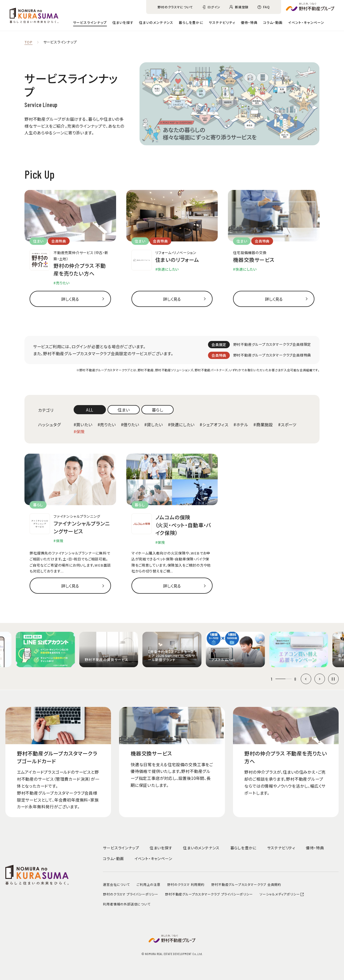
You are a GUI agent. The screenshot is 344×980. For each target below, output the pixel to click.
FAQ (266, 7)
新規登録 (242, 7)
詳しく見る (70, 299)
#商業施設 (263, 424)
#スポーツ (287, 424)
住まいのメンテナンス (156, 22)
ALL (90, 410)
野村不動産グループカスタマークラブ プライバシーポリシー (209, 894)
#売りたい (107, 424)
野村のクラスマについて (175, 7)
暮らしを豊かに (191, 22)
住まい (123, 410)
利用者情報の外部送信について (127, 904)
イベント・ (306, 22)
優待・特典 (249, 22)
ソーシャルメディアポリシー (282, 894)
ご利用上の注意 (148, 884)
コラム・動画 (273, 22)
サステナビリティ (222, 22)
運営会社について (116, 884)
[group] (45, 649)
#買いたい (83, 424)
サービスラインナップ (90, 22)
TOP (28, 42)
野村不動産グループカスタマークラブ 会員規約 (246, 884)
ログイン (214, 7)
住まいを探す (123, 22)
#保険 (79, 431)
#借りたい (130, 424)
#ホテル (241, 424)
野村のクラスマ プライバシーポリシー (130, 894)
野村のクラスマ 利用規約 (186, 884)
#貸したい (154, 424)
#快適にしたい (181, 424)
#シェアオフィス (214, 424)
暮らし (158, 410)
